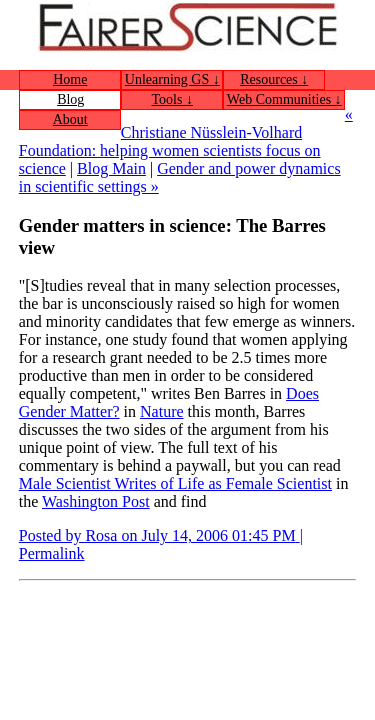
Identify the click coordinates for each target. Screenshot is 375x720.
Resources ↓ (274, 79)
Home (70, 79)
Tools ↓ (172, 99)
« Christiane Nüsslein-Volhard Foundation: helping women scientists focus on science (186, 141)
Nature (162, 411)
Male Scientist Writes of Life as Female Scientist (175, 483)
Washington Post (96, 501)
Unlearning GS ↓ (172, 79)
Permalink (52, 553)
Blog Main (111, 168)
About (70, 119)
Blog (70, 99)
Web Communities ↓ (284, 99)
